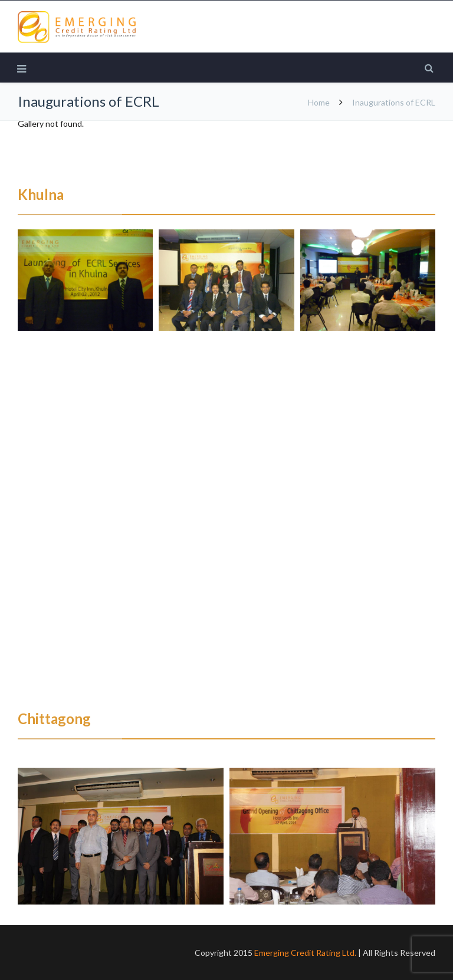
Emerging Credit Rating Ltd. (305, 953)
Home (319, 102)
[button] (85, 280)
